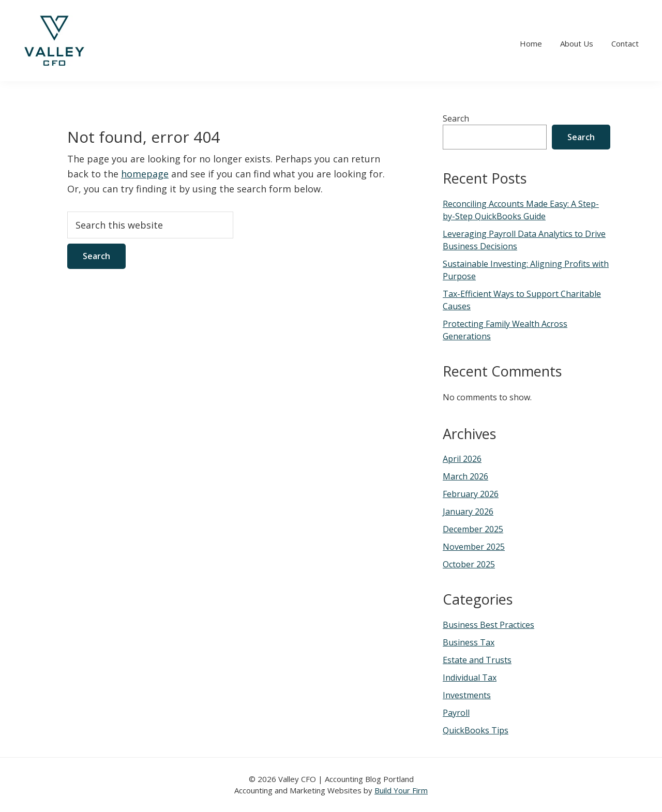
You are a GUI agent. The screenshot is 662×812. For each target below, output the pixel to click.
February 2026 (471, 494)
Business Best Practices (488, 625)
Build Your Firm (401, 790)
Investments (467, 695)
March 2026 (465, 476)
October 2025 (469, 564)
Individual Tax (470, 678)
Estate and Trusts (477, 660)
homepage (145, 174)
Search (456, 118)
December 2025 (473, 529)
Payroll (456, 713)
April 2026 (462, 459)
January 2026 (468, 512)
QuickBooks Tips (476, 730)
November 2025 (474, 547)
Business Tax (469, 642)
